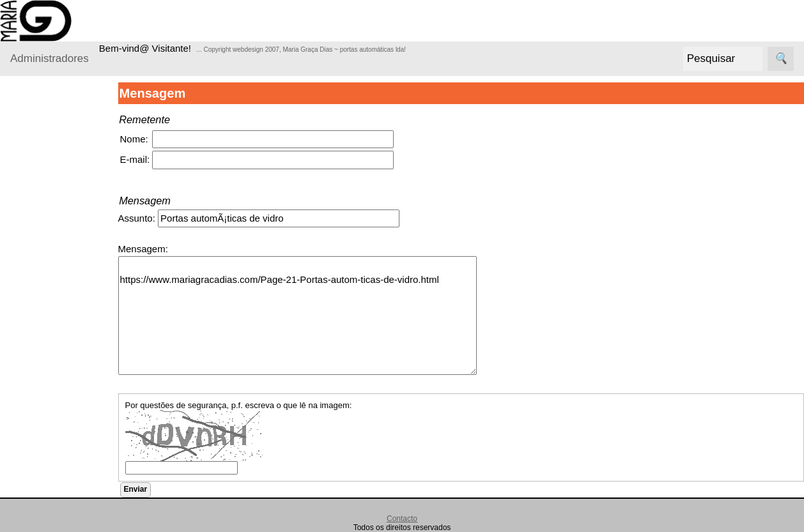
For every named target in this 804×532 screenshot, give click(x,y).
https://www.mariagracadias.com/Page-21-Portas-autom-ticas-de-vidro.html (307, 315)
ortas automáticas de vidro (74, 452)
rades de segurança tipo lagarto (72, 403)
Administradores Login (58, 102)
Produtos (29, 127)
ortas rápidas (72, 488)
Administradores (50, 58)
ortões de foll (72, 508)
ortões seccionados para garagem (71, 178)
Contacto (402, 519)
